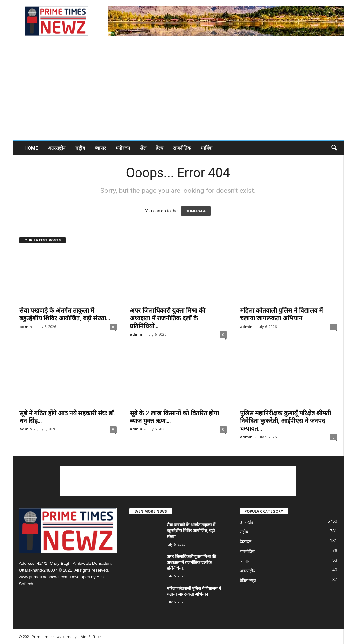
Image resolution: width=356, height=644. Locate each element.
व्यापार (100, 148)
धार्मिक (207, 148)
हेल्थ (160, 148)
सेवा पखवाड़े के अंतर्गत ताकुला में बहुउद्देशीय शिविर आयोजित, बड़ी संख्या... (65, 314)
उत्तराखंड (246, 522)
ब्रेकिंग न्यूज (248, 581)
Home (31, 148)
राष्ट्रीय (80, 148)
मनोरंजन (123, 148)
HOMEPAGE (196, 211)
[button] (334, 148)
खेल (143, 148)
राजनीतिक (182, 148)
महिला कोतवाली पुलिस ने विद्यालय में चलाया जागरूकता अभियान (281, 314)
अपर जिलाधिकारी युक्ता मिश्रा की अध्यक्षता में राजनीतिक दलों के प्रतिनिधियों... (167, 318)
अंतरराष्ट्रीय (57, 148)
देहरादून (245, 542)
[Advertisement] (178, 91)
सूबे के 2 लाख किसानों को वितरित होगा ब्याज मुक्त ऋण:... (174, 417)
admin (26, 326)
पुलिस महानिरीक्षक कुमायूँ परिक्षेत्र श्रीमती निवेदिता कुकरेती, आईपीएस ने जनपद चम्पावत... (285, 421)
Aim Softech (91, 636)
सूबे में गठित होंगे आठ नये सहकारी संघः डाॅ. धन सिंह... (67, 417)
